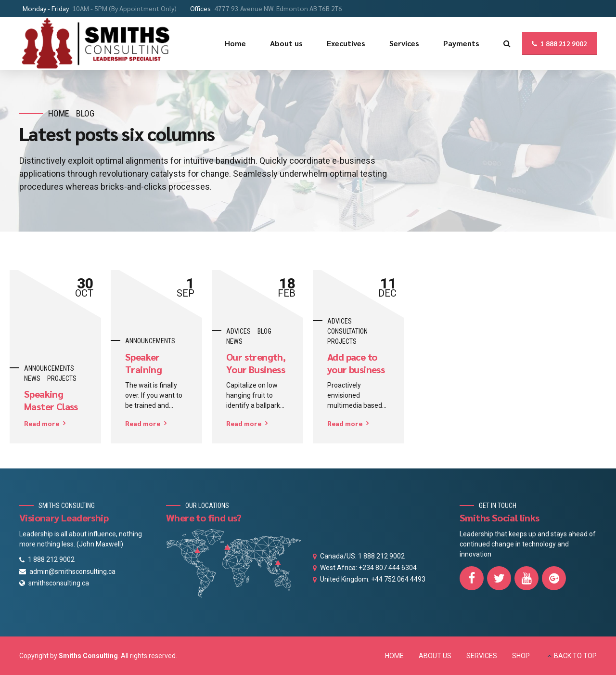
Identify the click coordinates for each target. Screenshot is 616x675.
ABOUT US (435, 656)
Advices (238, 331)
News (32, 378)
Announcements (49, 368)
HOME (394, 656)
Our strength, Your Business (256, 363)
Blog (85, 113)
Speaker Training (143, 363)
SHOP (521, 656)
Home (59, 113)
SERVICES (482, 656)
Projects (62, 378)
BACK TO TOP (575, 656)
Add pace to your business (356, 363)
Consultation (347, 331)
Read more (42, 423)
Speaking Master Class (51, 400)
